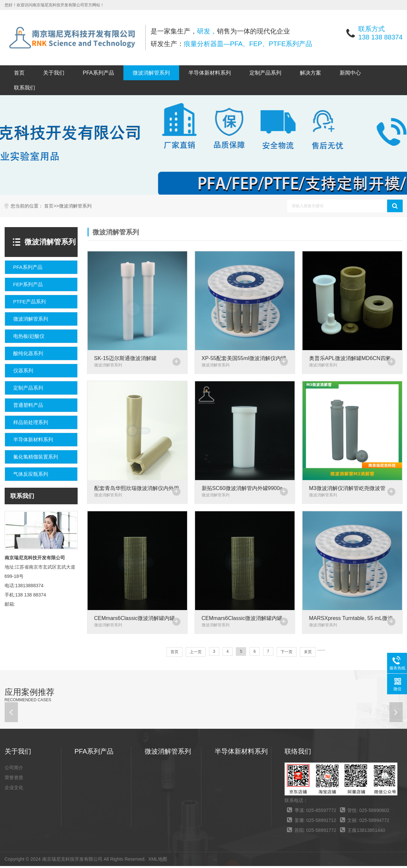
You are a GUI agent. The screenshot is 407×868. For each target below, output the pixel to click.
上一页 (196, 654)
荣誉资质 (14, 779)
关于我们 (54, 73)
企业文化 (14, 789)
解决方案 (310, 73)
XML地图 (158, 861)
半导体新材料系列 (210, 73)
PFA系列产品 (99, 73)
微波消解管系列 (151, 73)
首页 (19, 73)
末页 (308, 654)
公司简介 (14, 770)
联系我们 (25, 88)
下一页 (287, 654)
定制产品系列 (265, 73)
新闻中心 (350, 73)
